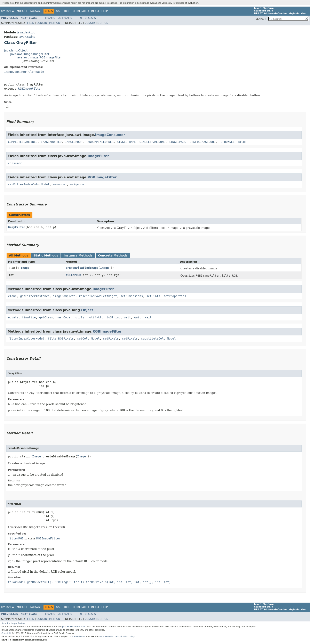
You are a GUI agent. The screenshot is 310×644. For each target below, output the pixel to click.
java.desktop (26, 32)
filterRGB (73, 275)
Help (105, 11)
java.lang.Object (16, 50)
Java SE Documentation (74, 627)
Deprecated (81, 11)
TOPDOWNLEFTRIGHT (233, 142)
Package (36, 11)
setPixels (111, 339)
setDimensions (132, 296)
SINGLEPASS (177, 142)
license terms (78, 637)
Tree (67, 11)
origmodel (78, 184)
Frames (50, 18)
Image (25, 268)
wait (127, 317)
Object (87, 310)
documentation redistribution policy (117, 637)
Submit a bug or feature (13, 623)
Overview (8, 11)
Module (22, 11)
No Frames (65, 18)
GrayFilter (17, 227)
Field (31, 23)
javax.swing (27, 37)
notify (79, 317)
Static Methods (46, 255)
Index (95, 11)
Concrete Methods (113, 255)
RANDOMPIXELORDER (100, 142)
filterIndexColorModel (26, 339)
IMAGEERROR (74, 142)
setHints (153, 296)
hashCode (63, 317)
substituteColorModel (158, 339)
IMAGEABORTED (51, 142)
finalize (29, 317)
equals (13, 317)
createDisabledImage (82, 268)
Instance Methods (78, 255)
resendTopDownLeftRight (98, 296)
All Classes (88, 18)
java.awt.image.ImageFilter (30, 54)
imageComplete (64, 296)
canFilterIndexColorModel (29, 184)
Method (55, 23)
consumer (15, 163)
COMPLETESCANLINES (23, 142)
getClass (46, 317)
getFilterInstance (35, 296)
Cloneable (36, 72)
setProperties (175, 296)
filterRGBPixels (61, 339)
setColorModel (88, 339)
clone (12, 296)
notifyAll (95, 317)
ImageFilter (98, 156)
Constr (42, 23)
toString (113, 317)
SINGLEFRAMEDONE (152, 142)
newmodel (60, 184)
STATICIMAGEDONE (202, 142)
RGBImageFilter (30, 89)
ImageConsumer (15, 72)
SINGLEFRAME (126, 142)
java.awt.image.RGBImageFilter (39, 57)
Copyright (6, 633)
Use (59, 11)
